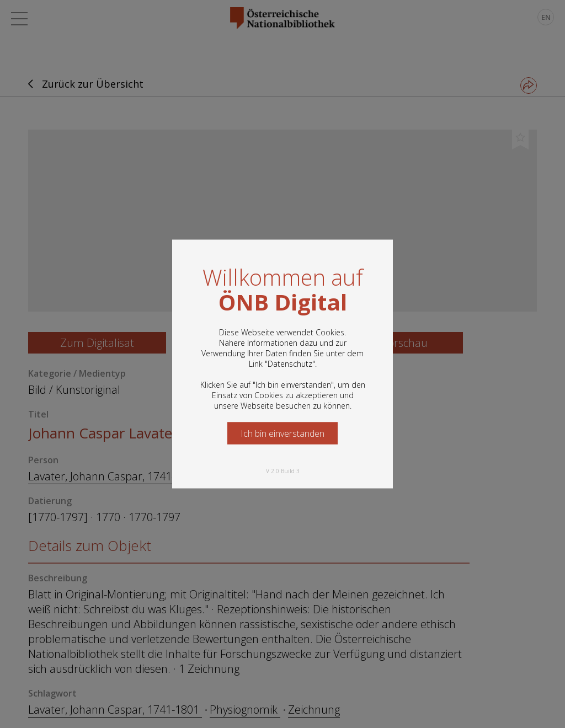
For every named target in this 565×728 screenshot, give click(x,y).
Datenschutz (290, 364)
